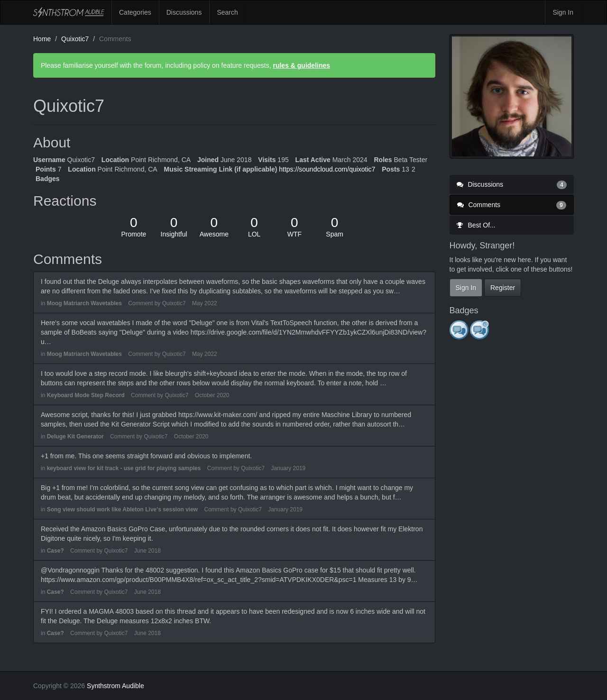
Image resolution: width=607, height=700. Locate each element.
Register (503, 288)
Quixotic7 (174, 303)
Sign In (563, 12)
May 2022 (205, 303)
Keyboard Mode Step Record (86, 395)
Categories (135, 12)
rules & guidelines (301, 65)
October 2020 (212, 395)
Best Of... (476, 225)
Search (227, 12)
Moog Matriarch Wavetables (84, 303)
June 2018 (147, 551)
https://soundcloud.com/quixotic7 (327, 169)
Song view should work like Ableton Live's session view (123, 509)
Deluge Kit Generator (75, 436)
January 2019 (289, 468)
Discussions (184, 12)
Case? (55, 551)
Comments (512, 205)
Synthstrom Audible (69, 12)
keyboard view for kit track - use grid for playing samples (124, 468)
